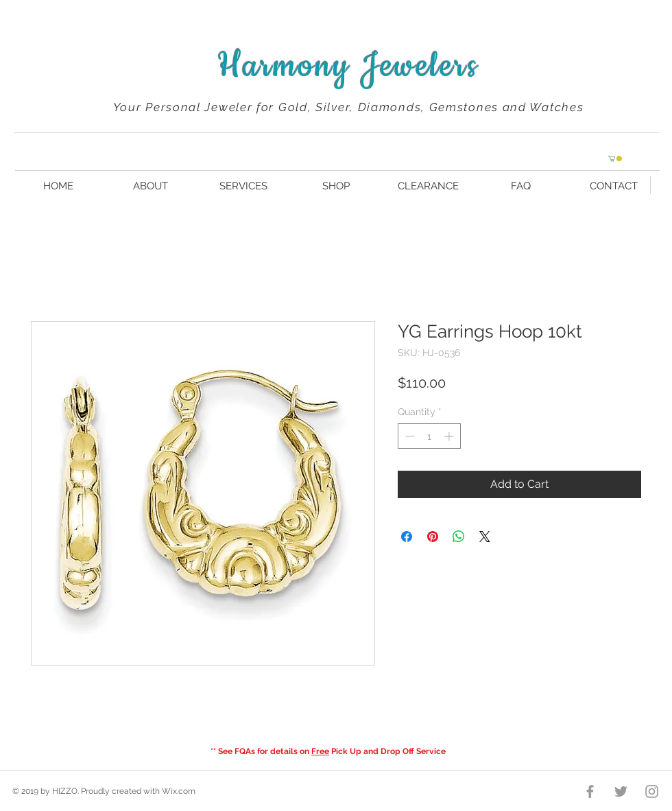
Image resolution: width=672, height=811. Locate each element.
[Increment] (450, 436)
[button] (615, 158)
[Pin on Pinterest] (433, 537)
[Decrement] (408, 436)
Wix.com (179, 791)
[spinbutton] (429, 436)
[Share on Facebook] (407, 537)
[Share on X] (485, 537)
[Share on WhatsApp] (459, 537)
